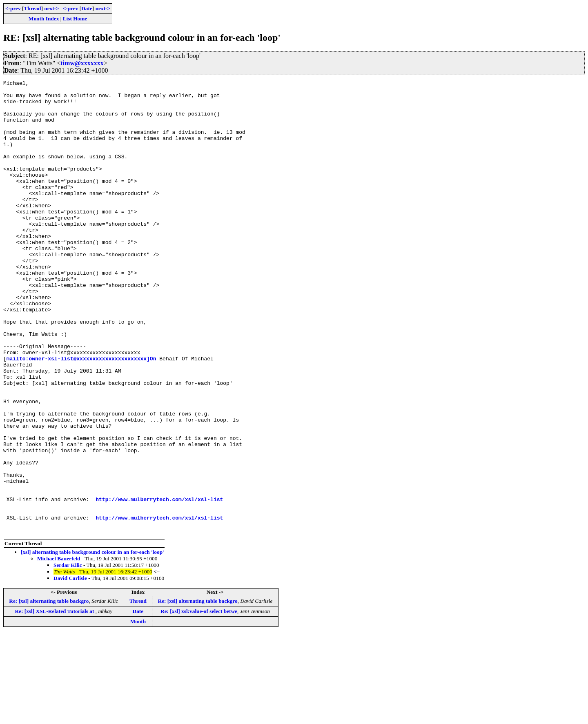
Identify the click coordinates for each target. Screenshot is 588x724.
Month (138, 712)
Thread (32, 8)
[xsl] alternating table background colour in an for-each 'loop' (92, 643)
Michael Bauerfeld (59, 649)
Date (87, 8)
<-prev (13, 8)
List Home (75, 19)
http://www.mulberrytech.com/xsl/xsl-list (159, 584)
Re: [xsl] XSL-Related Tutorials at (55, 702)
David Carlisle (70, 669)
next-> (51, 8)
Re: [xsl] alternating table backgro (49, 692)
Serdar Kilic (68, 656)
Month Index (44, 19)
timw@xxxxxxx (82, 63)
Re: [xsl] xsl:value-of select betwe (199, 702)
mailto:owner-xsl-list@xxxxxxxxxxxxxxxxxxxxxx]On (81, 415)
